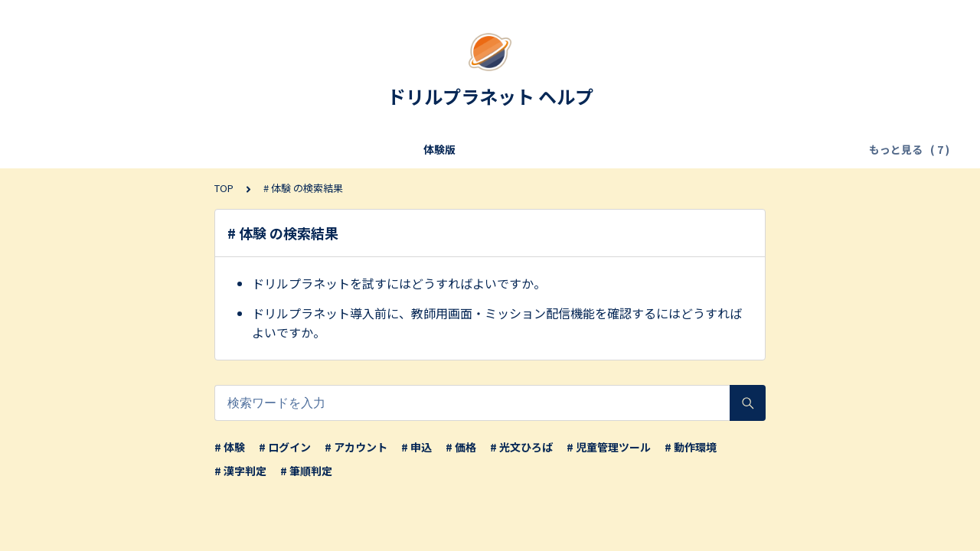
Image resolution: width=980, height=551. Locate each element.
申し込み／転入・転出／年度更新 (332, 149)
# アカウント (356, 447)
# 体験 (230, 447)
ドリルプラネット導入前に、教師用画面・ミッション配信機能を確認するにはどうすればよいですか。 (497, 323)
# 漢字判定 (240, 471)
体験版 (75, 149)
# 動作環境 (691, 447)
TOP (224, 188)
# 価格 (461, 447)
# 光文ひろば (521, 447)
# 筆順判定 (306, 471)
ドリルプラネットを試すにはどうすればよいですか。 (399, 283)
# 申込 (416, 447)
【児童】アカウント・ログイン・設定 (729, 149)
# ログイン (285, 447)
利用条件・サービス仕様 (171, 149)
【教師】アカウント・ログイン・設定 (525, 149)
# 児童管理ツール (609, 447)
